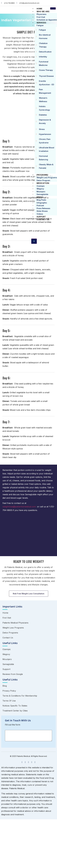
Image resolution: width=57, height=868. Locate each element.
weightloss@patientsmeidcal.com (19, 507)
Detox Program (43, 180)
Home (39, 9)
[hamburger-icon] (53, 8)
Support (41, 217)
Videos (40, 214)
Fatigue (40, 25)
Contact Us (43, 220)
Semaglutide (42, 194)
